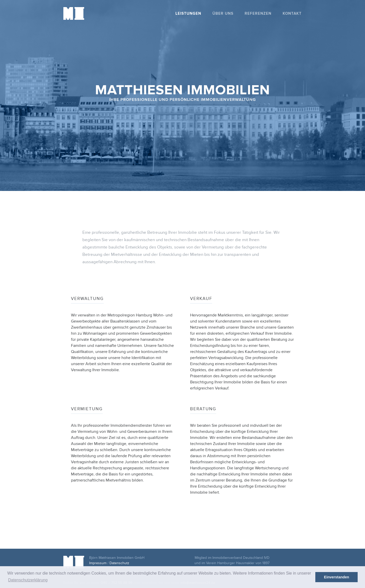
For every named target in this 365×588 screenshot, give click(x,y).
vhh (296, 560)
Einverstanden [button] (336, 577)
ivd (280, 560)
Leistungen (188, 14)
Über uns (223, 14)
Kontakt (292, 14)
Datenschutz (119, 563)
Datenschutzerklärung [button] (28, 580)
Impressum (98, 563)
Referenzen (258, 14)
